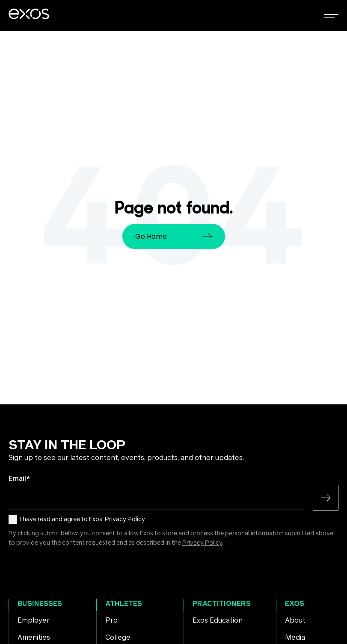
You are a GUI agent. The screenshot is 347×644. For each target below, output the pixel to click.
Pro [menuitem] (111, 620)
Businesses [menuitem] (40, 604)
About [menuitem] (295, 620)
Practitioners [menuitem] (222, 604)
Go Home (174, 236)
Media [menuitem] (295, 638)
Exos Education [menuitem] (218, 620)
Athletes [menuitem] (124, 604)
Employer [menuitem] (34, 620)
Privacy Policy (202, 543)
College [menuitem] (118, 638)
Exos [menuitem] (295, 604)
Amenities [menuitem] (34, 638)
